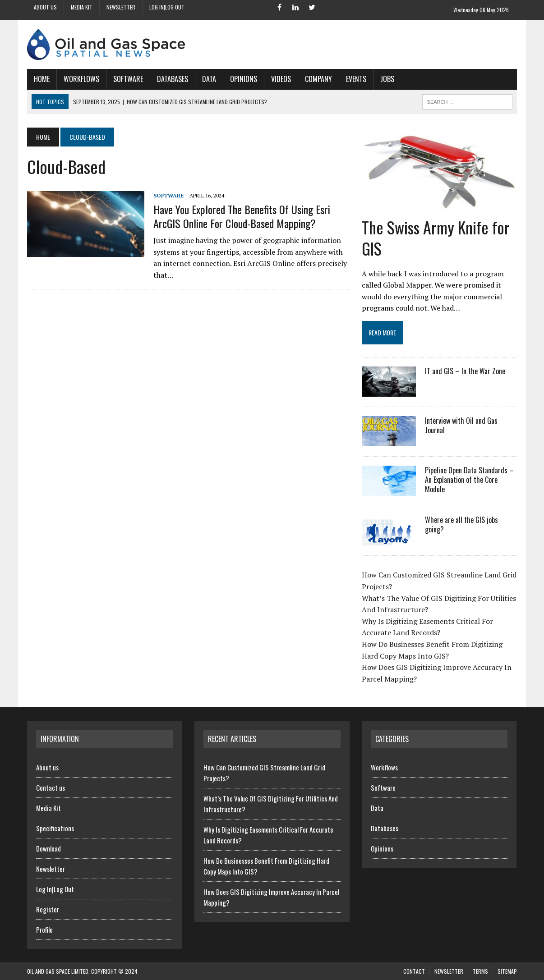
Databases (173, 79)
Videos (281, 79)
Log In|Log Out (167, 7)
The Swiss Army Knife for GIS (436, 238)
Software (128, 79)
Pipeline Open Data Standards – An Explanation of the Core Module (469, 480)
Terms (480, 971)
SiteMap (507, 971)
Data (209, 79)
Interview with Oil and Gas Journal (461, 425)
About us (45, 7)
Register (48, 909)
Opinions (244, 79)
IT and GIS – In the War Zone (465, 371)
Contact (414, 971)
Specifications (55, 828)
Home (42, 79)
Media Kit (82, 7)
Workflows (81, 79)
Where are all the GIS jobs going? (461, 524)
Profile (44, 930)
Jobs (387, 79)
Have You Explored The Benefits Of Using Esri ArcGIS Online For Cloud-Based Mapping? (242, 216)
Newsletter (121, 7)
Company (318, 79)
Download (48, 848)
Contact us (51, 788)
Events (356, 79)
